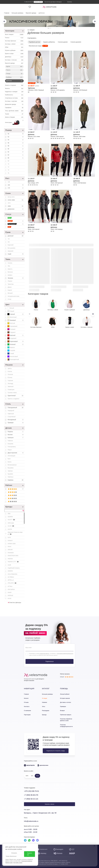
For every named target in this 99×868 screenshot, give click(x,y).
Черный (16, 314)
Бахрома (10, 444)
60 (16, 149)
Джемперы (14, 57)
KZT (32, 776)
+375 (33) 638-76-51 (31, 791)
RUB (37, 776)
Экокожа (16, 278)
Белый (11, 308)
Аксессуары (14, 123)
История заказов (65, 698)
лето (9, 203)
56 (16, 143)
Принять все (30, 854)
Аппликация (11, 456)
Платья (14, 38)
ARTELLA (11, 580)
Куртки (14, 67)
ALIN (9, 537)
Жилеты (14, 89)
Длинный (16, 236)
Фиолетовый (13, 356)
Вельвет (10, 293)
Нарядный (11, 411)
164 (16, 185)
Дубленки (14, 81)
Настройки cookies (18, 863)
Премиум (16, 423)
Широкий (10, 251)
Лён (9, 266)
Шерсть (10, 269)
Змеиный (10, 386)
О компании (27, 711)
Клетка (10, 371)
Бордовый (12, 338)
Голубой (11, 350)
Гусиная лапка (12, 393)
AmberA (10, 541)
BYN (27, 776)
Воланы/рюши (12, 465)
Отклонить (14, 853)
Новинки (45, 702)
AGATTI (11, 520)
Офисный (11, 414)
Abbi (9, 514)
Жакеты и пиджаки (14, 85)
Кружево (10, 474)
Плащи (14, 74)
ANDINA (10, 559)
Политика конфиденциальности (66, 726)
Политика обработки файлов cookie (66, 720)
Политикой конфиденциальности (65, 654)
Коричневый (16, 341)
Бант (9, 459)
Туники (14, 114)
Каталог (26, 698)
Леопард (10, 383)
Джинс (10, 287)
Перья (10, 450)
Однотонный (16, 396)
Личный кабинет (65, 694)
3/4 (9, 242)
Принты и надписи (13, 399)
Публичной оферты (44, 654)
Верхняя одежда (14, 63)
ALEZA (10, 529)
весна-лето (11, 197)
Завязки (10, 471)
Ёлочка (10, 378)
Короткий (10, 245)
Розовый (11, 329)
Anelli (9, 565)
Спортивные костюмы (14, 98)
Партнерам (27, 715)
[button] (93, 314)
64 (16, 155)
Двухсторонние (16, 453)
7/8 (9, 239)
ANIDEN (10, 571)
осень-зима (16, 200)
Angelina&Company (14, 568)
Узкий (16, 254)
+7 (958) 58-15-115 (31, 799)
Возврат (62, 711)
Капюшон (16, 438)
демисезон (16, 209)
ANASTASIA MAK (13, 556)
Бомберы (14, 77)
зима (16, 206)
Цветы (10, 368)
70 (8, 164)
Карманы (16, 480)
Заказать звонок (49, 804)
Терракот (12, 332)
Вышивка (11, 468)
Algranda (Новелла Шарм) (15, 533)
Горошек (10, 380)
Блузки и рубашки (14, 51)
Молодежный (16, 420)
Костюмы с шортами (14, 101)
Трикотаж (11, 284)
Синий (11, 353)
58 (16, 146)
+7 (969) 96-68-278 (31, 795)
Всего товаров (14, 35)
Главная (26, 694)
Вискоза (10, 272)
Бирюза (11, 347)
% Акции (45, 698)
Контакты (27, 706)
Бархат (10, 290)
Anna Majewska (12, 574)
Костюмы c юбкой (14, 44)
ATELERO (12, 583)
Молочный (12, 317)
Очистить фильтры (15, 603)
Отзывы (26, 702)
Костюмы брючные (14, 41)
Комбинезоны (14, 95)
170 (16, 188)
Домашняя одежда (14, 104)
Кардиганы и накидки (14, 92)
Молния (16, 435)
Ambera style (12, 544)
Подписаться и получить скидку (56, 751)
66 (16, 158)
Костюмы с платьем (14, 60)
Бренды (44, 715)
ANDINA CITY (13, 562)
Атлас (9, 299)
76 (8, 173)
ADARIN (10, 517)
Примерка (63, 706)
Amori (9, 547)
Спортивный (12, 417)
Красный (16, 335)
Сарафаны (14, 108)
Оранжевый (12, 326)
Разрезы (16, 432)
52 (16, 137)
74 (8, 170)
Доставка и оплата (65, 702)
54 (16, 140)
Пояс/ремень (12, 447)
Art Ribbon (11, 577)
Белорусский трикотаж (30, 679)
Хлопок (10, 263)
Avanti (10, 592)
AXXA (9, 598)
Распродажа (46, 711)
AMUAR (10, 550)
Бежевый (16, 320)
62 (16, 152)
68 (8, 161)
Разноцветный (13, 359)
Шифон (10, 275)
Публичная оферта (66, 715)
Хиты (44, 706)
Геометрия (11, 390)
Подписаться (49, 661)
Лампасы (10, 477)
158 (9, 182)
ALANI (11, 526)
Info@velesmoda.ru (31, 821)
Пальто (14, 70)
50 (16, 134)
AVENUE (10, 595)
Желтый (11, 323)
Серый (11, 311)
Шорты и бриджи (14, 117)
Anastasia (11, 553)
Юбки (14, 47)
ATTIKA (10, 586)
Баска (9, 462)
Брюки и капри (14, 54)
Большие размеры (47, 694)
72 (8, 167)
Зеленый (16, 344)
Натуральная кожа (13, 296)
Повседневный (16, 408)
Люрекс (10, 281)
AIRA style (11, 523)
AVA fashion (11, 589)
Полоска (10, 374)
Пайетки (10, 441)
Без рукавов (11, 248)
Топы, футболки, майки (14, 111)
